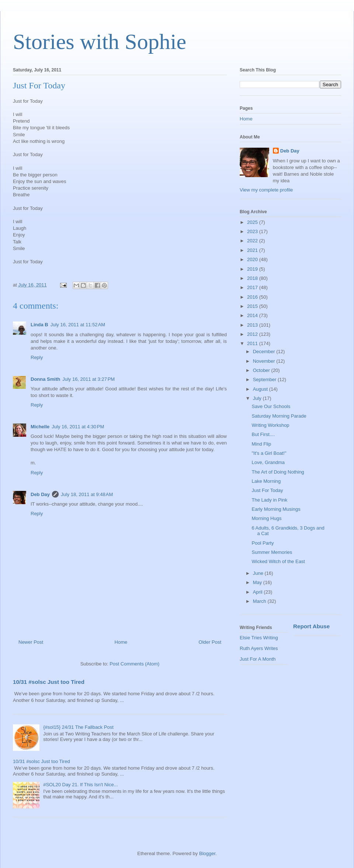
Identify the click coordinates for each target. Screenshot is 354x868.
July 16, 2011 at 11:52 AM (78, 325)
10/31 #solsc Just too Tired (49, 682)
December (265, 352)
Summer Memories (272, 552)
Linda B (39, 325)
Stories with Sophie (100, 42)
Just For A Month (258, 659)
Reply (37, 357)
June (259, 573)
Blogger (207, 853)
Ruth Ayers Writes (259, 648)
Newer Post (31, 642)
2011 (253, 343)
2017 (253, 287)
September (265, 379)
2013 (253, 325)
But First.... (263, 434)
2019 (253, 269)
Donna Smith (45, 379)
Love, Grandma (268, 462)
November (265, 361)
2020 (253, 259)
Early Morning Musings (276, 509)
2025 (253, 222)
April (258, 592)
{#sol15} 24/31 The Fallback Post (78, 727)
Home (121, 642)
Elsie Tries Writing (259, 638)
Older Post (210, 642)
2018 (253, 278)
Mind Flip (261, 444)
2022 (253, 241)
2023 (253, 231)
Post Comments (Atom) (134, 664)
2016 (253, 297)
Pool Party (263, 543)
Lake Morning (266, 481)
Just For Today (267, 490)
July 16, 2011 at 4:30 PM (78, 427)
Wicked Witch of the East (278, 561)
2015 (253, 306)
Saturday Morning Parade (279, 416)
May (258, 582)
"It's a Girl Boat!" (269, 453)
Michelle (40, 427)
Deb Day (40, 494)
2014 (253, 315)
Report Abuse (311, 626)
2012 (253, 334)
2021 (253, 250)
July (258, 398)
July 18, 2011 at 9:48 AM (87, 494)
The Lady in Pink (269, 500)
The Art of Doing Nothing (278, 472)
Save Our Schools (271, 406)
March (260, 601)
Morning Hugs (266, 518)
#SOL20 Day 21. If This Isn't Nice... (80, 785)
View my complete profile (266, 190)
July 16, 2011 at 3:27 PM (88, 379)
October (262, 370)
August (261, 389)
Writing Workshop (270, 425)
